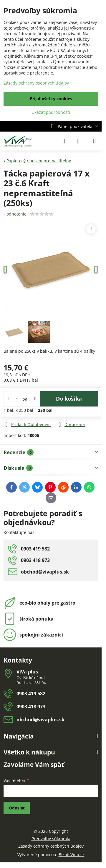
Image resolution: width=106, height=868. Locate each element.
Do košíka (69, 399)
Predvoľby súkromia (51, 839)
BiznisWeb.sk (72, 855)
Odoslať (17, 808)
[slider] (42, 214)
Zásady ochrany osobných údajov (51, 846)
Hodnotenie (15, 214)
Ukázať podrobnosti (51, 112)
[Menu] (95, 141)
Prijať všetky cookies (51, 99)
